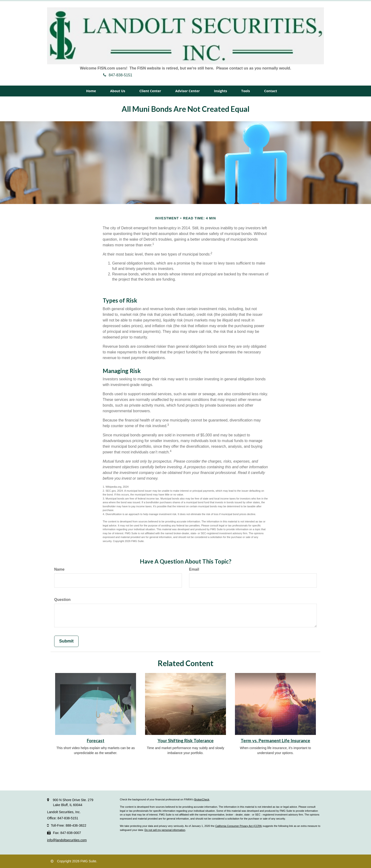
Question (62, 600)
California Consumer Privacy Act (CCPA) (239, 826)
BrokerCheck (202, 799)
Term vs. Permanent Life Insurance (275, 741)
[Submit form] (66, 641)
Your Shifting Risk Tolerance (186, 741)
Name (59, 569)
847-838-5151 (118, 75)
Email (194, 569)
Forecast (96, 741)
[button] (118, 91)
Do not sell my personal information (165, 830)
